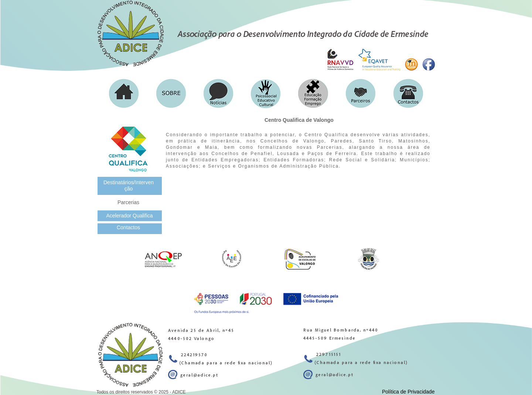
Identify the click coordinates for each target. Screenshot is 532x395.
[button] (171, 93)
